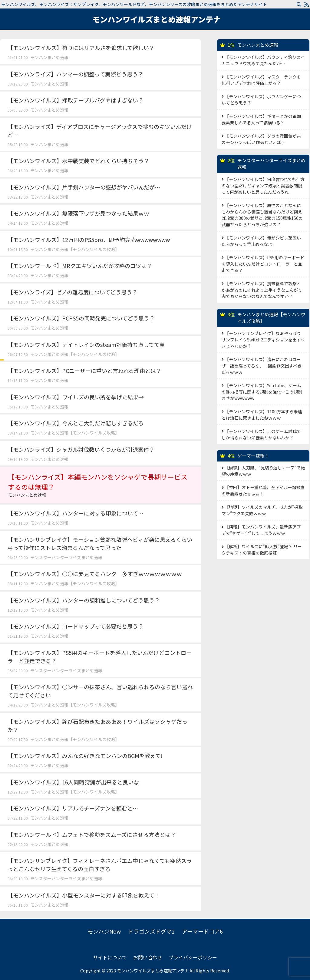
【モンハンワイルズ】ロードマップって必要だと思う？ (76, 626)
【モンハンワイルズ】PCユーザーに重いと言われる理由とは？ (84, 371)
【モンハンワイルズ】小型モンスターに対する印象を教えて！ (84, 895)
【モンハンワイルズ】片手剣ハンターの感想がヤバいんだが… (84, 187)
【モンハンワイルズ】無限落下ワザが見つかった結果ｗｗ (78, 213)
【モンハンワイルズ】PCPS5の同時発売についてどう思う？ (81, 318)
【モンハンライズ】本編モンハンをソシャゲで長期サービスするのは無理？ (101, 485)
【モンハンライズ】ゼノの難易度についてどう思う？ (73, 292)
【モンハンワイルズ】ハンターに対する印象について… (76, 513)
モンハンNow (104, 931)
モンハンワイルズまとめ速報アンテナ (157, 19)
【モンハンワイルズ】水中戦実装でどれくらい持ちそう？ (78, 161)
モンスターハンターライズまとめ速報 (66, 557)
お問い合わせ (148, 957)
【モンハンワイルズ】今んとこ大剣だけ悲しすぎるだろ (76, 423)
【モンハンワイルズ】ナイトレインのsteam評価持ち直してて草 (86, 344)
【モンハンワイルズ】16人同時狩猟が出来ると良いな (73, 782)
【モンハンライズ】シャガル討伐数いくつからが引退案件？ (81, 449)
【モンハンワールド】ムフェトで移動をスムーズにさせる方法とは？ (92, 834)
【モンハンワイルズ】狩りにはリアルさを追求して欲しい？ (81, 48)
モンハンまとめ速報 (49, 57)
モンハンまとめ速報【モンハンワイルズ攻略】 (75, 249)
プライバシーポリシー (193, 957)
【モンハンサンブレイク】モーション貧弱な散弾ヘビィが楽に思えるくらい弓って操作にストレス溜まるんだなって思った (100, 544)
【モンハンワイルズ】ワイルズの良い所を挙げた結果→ (76, 397)
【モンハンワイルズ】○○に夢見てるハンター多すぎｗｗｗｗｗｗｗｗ (95, 574)
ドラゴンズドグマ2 (151, 931)
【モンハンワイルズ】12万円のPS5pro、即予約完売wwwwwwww (89, 240)
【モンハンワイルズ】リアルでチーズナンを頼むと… (73, 808)
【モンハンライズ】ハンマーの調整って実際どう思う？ (75, 74)
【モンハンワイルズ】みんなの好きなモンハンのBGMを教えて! (85, 756)
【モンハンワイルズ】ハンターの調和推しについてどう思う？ (84, 600)
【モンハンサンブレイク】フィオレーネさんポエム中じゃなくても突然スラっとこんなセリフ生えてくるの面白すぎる (100, 865)
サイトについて (110, 957)
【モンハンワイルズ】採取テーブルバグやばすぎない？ (76, 100)
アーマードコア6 (202, 931)
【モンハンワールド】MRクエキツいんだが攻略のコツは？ (80, 266)
